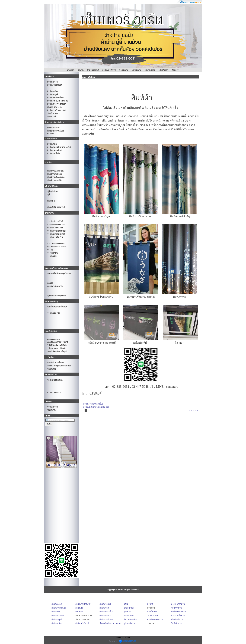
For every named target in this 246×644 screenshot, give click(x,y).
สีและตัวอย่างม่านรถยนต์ (110, 623)
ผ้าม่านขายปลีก (130, 619)
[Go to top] (194, 410)
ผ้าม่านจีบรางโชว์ (59, 608)
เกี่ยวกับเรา (163, 70)
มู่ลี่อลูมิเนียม (129, 608)
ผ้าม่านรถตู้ (104, 608)
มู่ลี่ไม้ (126, 604)
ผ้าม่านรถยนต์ (93, 70)
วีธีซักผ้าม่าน (177, 608)
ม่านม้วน (79, 612)
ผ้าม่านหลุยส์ (57, 619)
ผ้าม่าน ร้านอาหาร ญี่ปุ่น (93, 404)
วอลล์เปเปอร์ (153, 616)
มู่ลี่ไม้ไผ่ (127, 612)
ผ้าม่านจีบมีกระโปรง (84, 604)
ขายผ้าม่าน (124, 70)
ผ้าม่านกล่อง (57, 623)
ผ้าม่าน (81, 70)
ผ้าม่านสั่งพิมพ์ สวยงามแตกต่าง (96, 407)
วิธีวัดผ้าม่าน (176, 623)
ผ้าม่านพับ (56, 612)
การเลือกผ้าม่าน (178, 604)
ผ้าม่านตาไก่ (57, 604)
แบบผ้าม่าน (137, 70)
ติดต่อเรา (175, 70)
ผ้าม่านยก (79, 608)
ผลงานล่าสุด (150, 70)
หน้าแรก (71, 70)
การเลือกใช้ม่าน (178, 616)
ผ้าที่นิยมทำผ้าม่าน (179, 612)
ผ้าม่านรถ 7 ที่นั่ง (106, 612)
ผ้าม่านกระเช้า (58, 616)
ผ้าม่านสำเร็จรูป (109, 70)
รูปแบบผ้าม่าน (130, 623)
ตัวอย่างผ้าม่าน (177, 619)
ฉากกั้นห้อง (152, 612)
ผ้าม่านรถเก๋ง (105, 616)
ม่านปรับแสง (129, 616)
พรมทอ (150, 604)
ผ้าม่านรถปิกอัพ (106, 619)
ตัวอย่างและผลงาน (155, 619)
